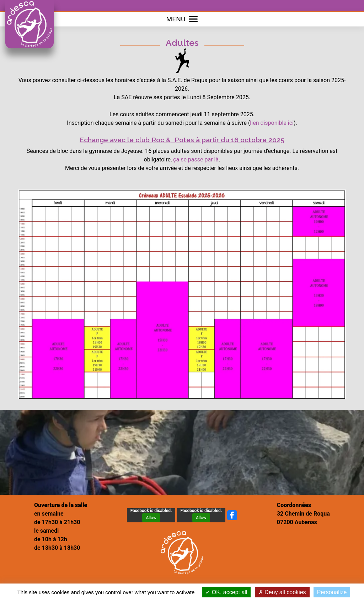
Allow (151, 518)
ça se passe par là (196, 159)
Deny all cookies (282, 592)
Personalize (332, 592)
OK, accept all (226, 592)
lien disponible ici (272, 123)
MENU (182, 19)
